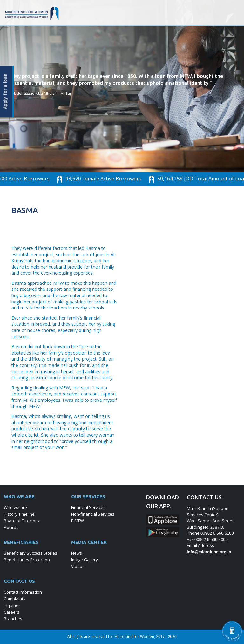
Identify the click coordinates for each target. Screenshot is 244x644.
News (77, 553)
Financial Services (88, 507)
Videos (78, 566)
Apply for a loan (5, 91)
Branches (13, 619)
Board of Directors (21, 521)
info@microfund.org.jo (209, 552)
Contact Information (23, 592)
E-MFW (78, 521)
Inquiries (12, 605)
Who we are (15, 507)
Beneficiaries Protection (27, 560)
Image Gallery (85, 560)
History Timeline (19, 514)
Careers (12, 612)
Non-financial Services (93, 514)
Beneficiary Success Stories (30, 553)
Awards (11, 527)
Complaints (15, 599)
